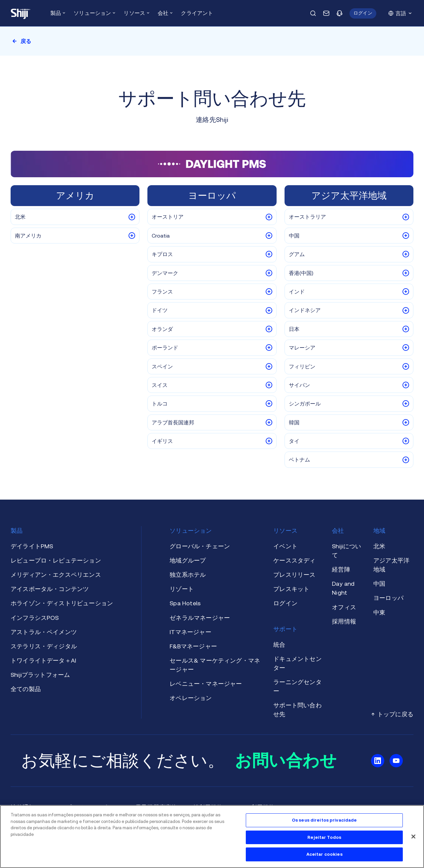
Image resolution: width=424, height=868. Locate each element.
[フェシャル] (413, 837)
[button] (363, 13)
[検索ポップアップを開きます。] (313, 13)
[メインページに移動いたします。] (21, 13)
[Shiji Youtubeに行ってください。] (396, 761)
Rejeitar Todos (324, 837)
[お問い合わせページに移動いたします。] (326, 13)
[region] (212, 837)
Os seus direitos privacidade (324, 820)
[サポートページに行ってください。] (340, 13)
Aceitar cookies (324, 854)
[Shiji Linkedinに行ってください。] (378, 761)
